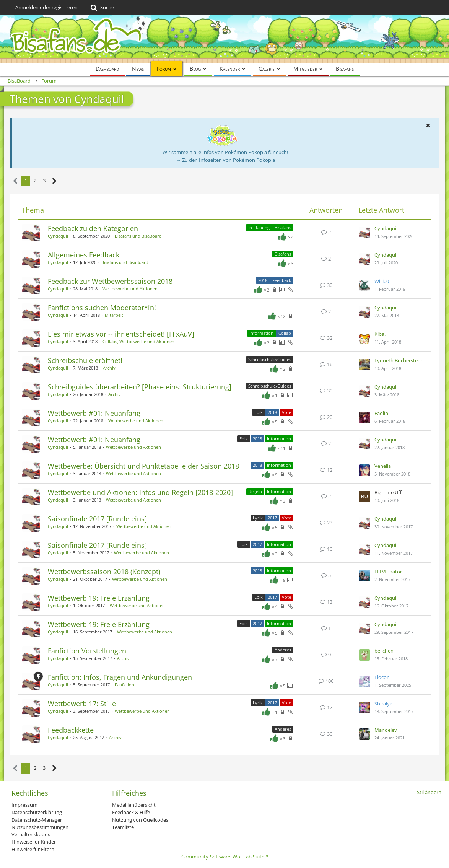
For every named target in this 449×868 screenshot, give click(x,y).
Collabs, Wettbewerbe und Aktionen (138, 341)
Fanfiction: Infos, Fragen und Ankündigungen (120, 677)
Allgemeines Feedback (84, 255)
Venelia (383, 466)
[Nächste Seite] (54, 181)
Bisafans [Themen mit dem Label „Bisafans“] (283, 227)
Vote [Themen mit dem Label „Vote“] (286, 412)
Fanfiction (124, 685)
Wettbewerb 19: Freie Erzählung (99, 598)
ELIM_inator (388, 572)
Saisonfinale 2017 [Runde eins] (97, 519)
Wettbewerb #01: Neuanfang (94, 413)
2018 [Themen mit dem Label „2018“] (263, 280)
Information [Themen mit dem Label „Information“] (261, 333)
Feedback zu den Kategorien (93, 228)
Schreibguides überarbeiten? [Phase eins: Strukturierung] (140, 387)
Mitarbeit (114, 315)
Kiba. (380, 334)
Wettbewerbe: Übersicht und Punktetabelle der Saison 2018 (143, 466)
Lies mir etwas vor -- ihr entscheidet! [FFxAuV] (121, 334)
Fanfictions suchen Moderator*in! (102, 308)
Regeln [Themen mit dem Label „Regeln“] (255, 491)
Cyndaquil (58, 236)
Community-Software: (225, 857)
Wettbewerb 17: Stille (82, 704)
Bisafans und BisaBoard (138, 236)
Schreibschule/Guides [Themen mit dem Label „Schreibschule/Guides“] (270, 359)
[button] (428, 125)
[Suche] (102, 8)
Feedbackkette (71, 730)
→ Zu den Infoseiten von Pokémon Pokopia (225, 160)
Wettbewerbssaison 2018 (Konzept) (104, 572)
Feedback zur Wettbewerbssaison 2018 (110, 281)
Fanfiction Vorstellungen (87, 651)
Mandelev (386, 730)
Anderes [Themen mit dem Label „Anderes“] (283, 650)
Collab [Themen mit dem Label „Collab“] (285, 333)
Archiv (109, 368)
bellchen (384, 651)
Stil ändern (429, 792)
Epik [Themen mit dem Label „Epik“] (259, 412)
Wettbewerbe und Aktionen (130, 289)
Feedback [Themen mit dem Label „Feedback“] (282, 280)
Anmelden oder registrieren (46, 7)
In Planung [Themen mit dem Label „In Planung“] (259, 227)
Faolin (381, 413)
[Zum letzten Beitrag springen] (364, 233)
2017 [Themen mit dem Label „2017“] (272, 518)
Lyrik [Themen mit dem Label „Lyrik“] (258, 518)
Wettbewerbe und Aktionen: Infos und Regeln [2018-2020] (140, 492)
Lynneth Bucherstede (399, 360)
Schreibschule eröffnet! (85, 360)
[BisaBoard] (224, 39)
